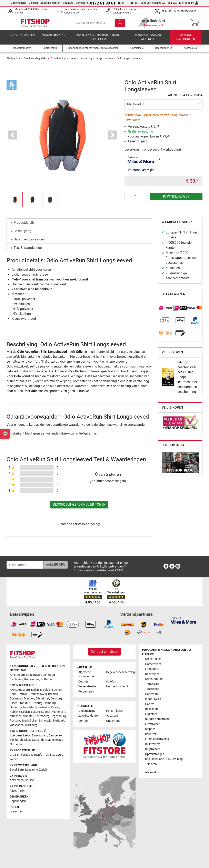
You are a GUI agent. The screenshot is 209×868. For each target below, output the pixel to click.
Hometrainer (153, 664)
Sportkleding (58, 61)
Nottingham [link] (17, 744)
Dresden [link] (29, 699)
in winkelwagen (176, 199)
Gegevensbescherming (118, 672)
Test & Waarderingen (29, 251)
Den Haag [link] (49, 675)
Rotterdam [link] (47, 679)
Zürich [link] (43, 770)
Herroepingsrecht (117, 687)
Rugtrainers (153, 749)
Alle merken (152, 772)
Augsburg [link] (24, 690)
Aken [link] (13, 690)
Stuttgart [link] (58, 721)
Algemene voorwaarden (87, 674)
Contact (80, 3)
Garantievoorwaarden (29, 242)
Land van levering (153, 3)
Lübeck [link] (46, 712)
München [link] (16, 716)
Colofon (33, 3)
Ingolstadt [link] (30, 707)
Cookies (83, 682)
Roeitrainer (152, 674)
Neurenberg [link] (42, 716)
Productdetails (24, 225)
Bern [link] (21, 770)
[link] (166, 311)
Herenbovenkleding (81, 61)
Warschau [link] (16, 812)
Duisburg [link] (56, 699)
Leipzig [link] (36, 712)
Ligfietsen (151, 714)
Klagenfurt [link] (38, 755)
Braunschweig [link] (38, 694)
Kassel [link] (55, 707)
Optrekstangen (155, 754)
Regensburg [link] (58, 716)
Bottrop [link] (23, 694)
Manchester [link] (55, 740)
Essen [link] (14, 703)
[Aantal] (137, 199)
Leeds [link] (27, 736)
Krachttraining (53, 38)
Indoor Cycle (153, 699)
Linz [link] (48, 755)
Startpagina (13, 61)
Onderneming (18, 3)
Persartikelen (114, 711)
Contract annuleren (104, 652)
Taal (172, 3)
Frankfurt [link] (25, 703)
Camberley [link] (55, 736)
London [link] (41, 740)
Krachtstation (154, 679)
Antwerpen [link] (17, 780)
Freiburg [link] (37, 703)
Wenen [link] (14, 759)
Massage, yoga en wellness (148, 40)
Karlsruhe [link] (44, 707)
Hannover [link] (16, 707)
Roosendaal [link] (32, 679)
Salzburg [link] (58, 755)
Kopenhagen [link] (18, 801)
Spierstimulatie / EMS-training (164, 759)
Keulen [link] (26, 712)
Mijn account (189, 3)
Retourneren (86, 692)
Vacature (68, 3)
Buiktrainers (153, 744)
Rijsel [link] (13, 791)
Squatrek (151, 734)
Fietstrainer (152, 724)
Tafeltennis (152, 689)
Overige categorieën (186, 40)
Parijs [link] (21, 791)
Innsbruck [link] (23, 755)
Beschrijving (22, 234)
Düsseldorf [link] (42, 699)
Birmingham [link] (40, 736)
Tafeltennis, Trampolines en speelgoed (98, 40)
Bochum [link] (57, 690)
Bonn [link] (13, 694)
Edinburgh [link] (16, 740)
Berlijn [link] (35, 690)
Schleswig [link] (45, 721)
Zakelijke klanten (50, 3)
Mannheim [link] (58, 712)
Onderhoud (113, 721)
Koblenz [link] (15, 712)
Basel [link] (13, 770)
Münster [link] (28, 716)
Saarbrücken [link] (29, 721)
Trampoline (152, 684)
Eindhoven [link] (16, 679)
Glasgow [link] (30, 740)
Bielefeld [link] (45, 690)
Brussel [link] (30, 780)
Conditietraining (22, 38)
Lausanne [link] (31, 770)
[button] (15, 202)
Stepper (150, 729)
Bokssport (152, 709)
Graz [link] (13, 755)
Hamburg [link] (50, 703)
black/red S (135, 107)
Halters (150, 704)
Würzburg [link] (31, 725)
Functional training (157, 739)
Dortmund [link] (16, 699)
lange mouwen (104, 61)
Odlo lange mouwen (128, 61)
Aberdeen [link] (16, 736)
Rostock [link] (15, 721)
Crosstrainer (153, 659)
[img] (160, 162)
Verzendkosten (88, 687)
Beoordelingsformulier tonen (79, 507)
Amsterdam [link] (17, 675)
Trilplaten (151, 764)
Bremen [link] (53, 694)
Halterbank (152, 694)
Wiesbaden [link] (17, 725)
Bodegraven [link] (34, 675)
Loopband (152, 669)
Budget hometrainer (158, 719)
